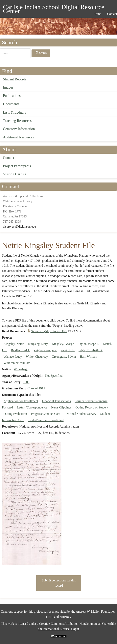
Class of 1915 (36, 388)
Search (41, 53)
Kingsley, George (63, 344)
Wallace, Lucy (13, 357)
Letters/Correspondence (32, 407)
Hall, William (89, 357)
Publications (12, 96)
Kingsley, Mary (38, 344)
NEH (49, 617)
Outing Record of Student (92, 407)
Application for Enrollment (21, 401)
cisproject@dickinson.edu (19, 226)
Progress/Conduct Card (46, 414)
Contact (9, 158)
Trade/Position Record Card (46, 420)
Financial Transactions (56, 401)
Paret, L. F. (68, 350)
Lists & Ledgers (14, 112)
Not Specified (54, 376)
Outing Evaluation (15, 414)
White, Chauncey (37, 357)
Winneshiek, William (17, 363)
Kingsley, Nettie (14, 344)
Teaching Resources (17, 121)
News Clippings (61, 407)
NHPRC (65, 617)
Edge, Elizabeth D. (91, 350)
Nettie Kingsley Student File (49, 331)
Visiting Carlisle (15, 174)
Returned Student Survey (80, 414)
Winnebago (21, 369)
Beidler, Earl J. (20, 350)
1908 (26, 382)
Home (97, 14)
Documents (11, 104)
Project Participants (17, 166)
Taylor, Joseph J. (89, 344)
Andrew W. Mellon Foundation (96, 612)
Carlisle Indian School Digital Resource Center (54, 8)
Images (8, 87)
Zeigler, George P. (45, 350)
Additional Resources (18, 137)
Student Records (15, 79)
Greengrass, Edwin (64, 357)
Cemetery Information (19, 129)
